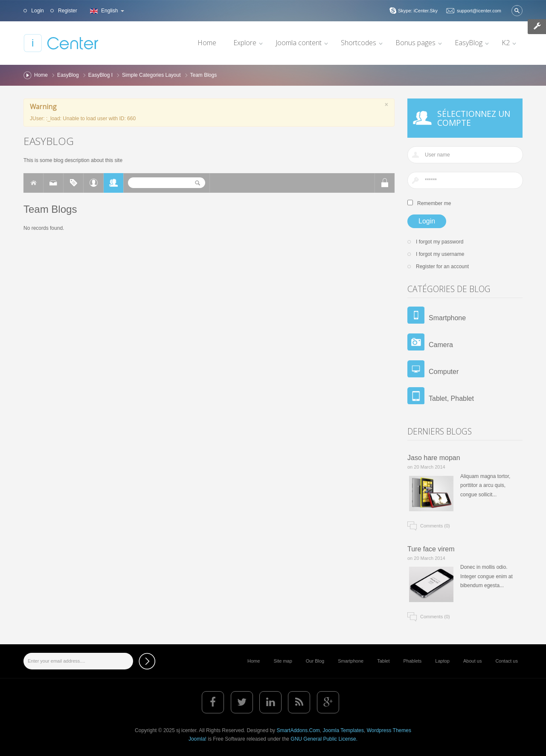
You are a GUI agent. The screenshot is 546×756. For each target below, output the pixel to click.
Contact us (507, 661)
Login (37, 11)
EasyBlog (68, 75)
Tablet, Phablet (451, 398)
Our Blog (315, 661)
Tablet (383, 661)
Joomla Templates (343, 730)
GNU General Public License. (324, 739)
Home (41, 75)
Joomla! (197, 739)
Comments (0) (435, 526)
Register (67, 11)
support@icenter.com (479, 11)
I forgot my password (440, 242)
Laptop (442, 661)
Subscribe (147, 661)
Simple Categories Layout (151, 75)
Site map (283, 661)
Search (517, 11)
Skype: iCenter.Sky (418, 11)
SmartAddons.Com (298, 730)
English (106, 11)
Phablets (413, 661)
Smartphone (447, 318)
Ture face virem (431, 549)
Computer (444, 372)
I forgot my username (440, 254)
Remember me (434, 203)
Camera (441, 345)
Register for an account (442, 266)
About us (472, 661)
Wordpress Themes (389, 730)
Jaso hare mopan (434, 458)
